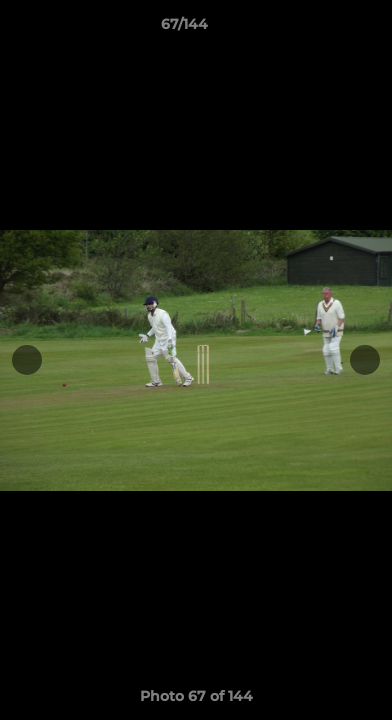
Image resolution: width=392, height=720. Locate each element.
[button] (320, 29)
